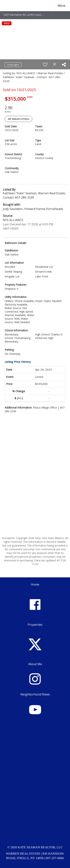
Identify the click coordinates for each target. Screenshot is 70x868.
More (62, 6)
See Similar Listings (18, 119)
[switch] (45, 65)
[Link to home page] (6, 6)
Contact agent (13, 65)
